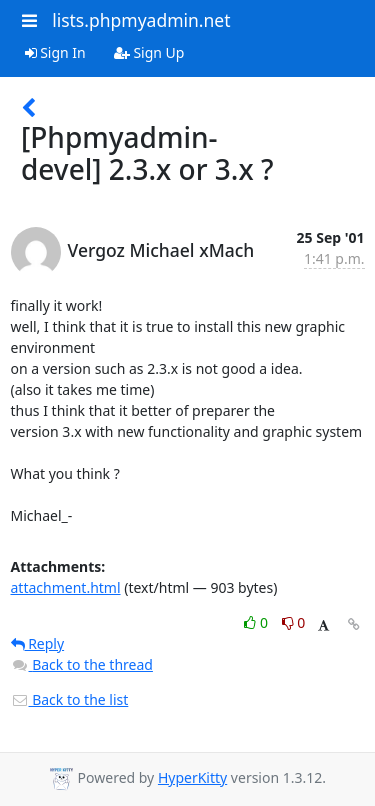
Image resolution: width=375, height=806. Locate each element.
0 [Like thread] (257, 622)
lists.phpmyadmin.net (141, 20)
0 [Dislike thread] (294, 622)
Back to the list (70, 699)
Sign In (55, 52)
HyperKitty (192, 777)
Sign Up (149, 52)
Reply (38, 643)
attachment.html (66, 587)
